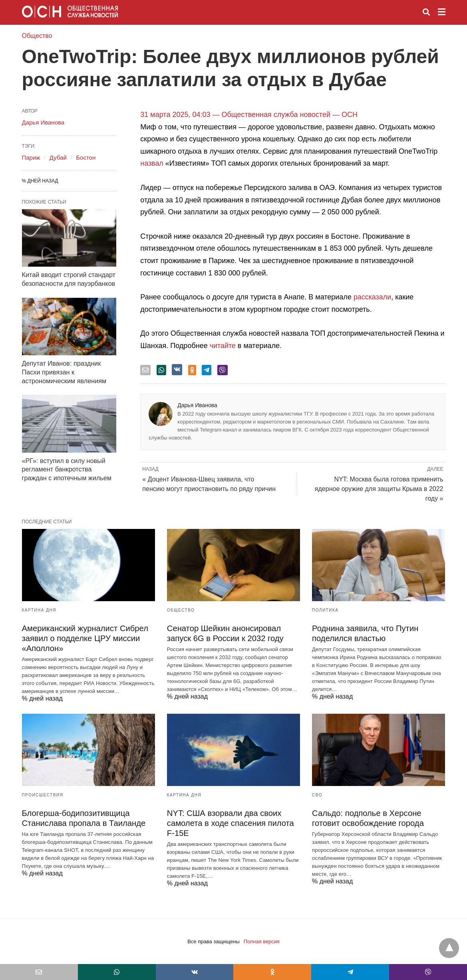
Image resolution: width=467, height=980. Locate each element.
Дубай (58, 157)
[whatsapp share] (161, 370)
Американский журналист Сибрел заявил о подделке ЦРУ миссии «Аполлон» (84, 638)
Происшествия (43, 795)
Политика (325, 610)
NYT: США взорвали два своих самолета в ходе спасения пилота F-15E (230, 823)
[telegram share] (207, 370)
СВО (317, 795)
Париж (31, 157)
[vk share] (177, 370)
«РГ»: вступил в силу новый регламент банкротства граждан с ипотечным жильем (66, 467)
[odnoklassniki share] (192, 370)
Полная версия (261, 941)
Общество (37, 36)
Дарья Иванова (197, 405)
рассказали (373, 297)
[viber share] (223, 370)
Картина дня (39, 610)
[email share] (145, 370)
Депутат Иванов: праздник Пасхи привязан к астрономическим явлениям (64, 371)
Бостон (86, 157)
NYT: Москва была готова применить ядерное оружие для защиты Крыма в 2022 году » (379, 489)
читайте (223, 346)
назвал (152, 163)
